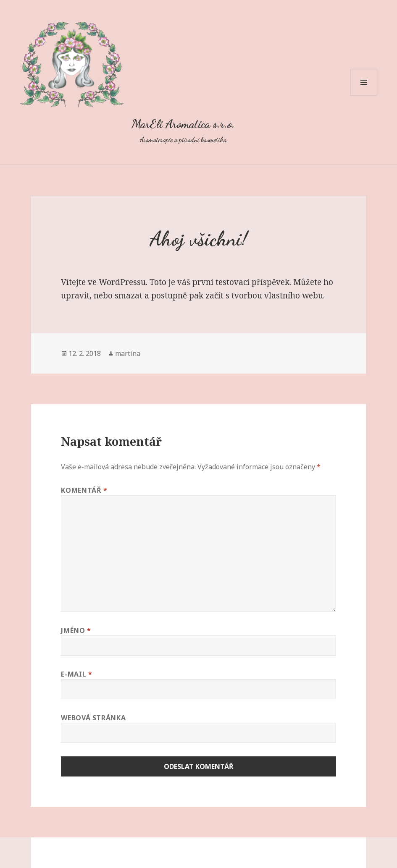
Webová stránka (93, 718)
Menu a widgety (364, 95)
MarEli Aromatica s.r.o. (183, 124)
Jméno (76, 630)
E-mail (76, 674)
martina (128, 353)
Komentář (84, 490)
